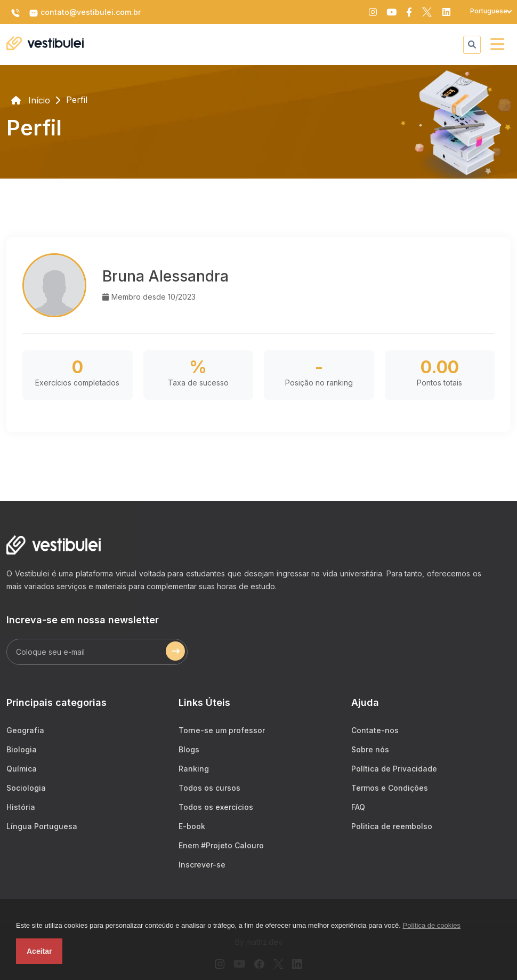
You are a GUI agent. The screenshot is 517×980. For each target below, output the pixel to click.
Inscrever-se (202, 865)
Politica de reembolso (392, 826)
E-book (192, 826)
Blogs (189, 749)
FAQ (358, 807)
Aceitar (39, 951)
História (21, 807)
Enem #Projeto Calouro (221, 845)
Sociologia (26, 788)
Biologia (22, 749)
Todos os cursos (209, 788)
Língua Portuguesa (42, 826)
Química (22, 769)
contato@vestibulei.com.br (85, 13)
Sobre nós (370, 749)
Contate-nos (375, 730)
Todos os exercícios (216, 807)
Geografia (25, 730)
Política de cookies (432, 925)
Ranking (194, 769)
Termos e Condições (390, 788)
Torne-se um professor (222, 730)
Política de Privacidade (394, 769)
